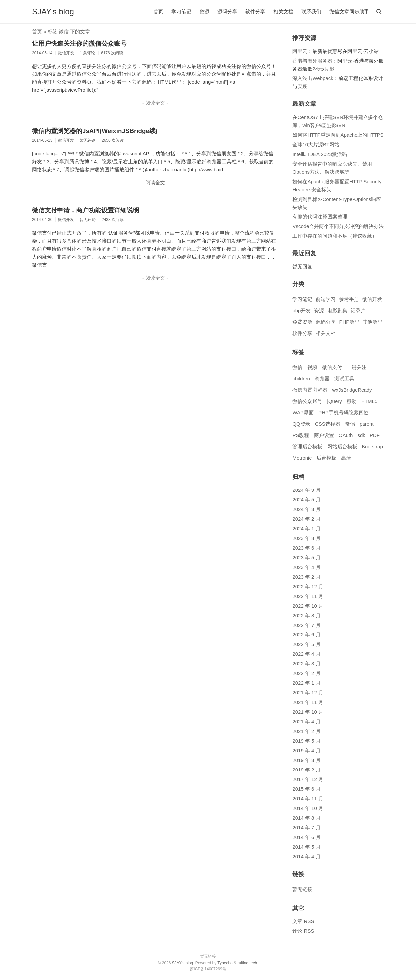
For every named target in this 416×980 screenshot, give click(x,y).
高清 (346, 458)
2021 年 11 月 (308, 702)
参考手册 (349, 299)
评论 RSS (303, 931)
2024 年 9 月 (306, 490)
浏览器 (322, 379)
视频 (312, 367)
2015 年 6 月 (306, 789)
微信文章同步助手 (349, 11)
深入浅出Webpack (313, 78)
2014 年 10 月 (308, 808)
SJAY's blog (53, 11)
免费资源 (302, 322)
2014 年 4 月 (306, 856)
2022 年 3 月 (306, 664)
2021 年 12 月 (308, 693)
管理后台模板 (307, 446)
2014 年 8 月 (306, 818)
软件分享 (255, 11)
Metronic (302, 458)
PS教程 (301, 435)
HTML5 (369, 401)
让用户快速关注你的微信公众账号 (79, 43)
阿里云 (300, 51)
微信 (297, 367)
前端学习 (326, 299)
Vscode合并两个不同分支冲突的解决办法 (338, 226)
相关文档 (283, 11)
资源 (204, 11)
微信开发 (372, 299)
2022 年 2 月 (306, 673)
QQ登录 (301, 424)
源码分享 (227, 11)
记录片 (358, 310)
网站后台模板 (342, 446)
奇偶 (350, 424)
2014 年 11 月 (308, 799)
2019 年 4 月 (306, 750)
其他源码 (372, 322)
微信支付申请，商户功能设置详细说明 (86, 210)
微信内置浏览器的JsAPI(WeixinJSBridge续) (95, 131)
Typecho (225, 963)
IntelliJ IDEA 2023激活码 (319, 154)
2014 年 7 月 (306, 828)
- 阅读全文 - (155, 103)
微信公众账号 (307, 401)
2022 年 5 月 (306, 644)
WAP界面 (303, 413)
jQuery (335, 401)
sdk (361, 435)
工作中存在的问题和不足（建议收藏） (335, 236)
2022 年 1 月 (306, 683)
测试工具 (344, 379)
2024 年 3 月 (306, 509)
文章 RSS (303, 921)
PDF (375, 435)
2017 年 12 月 (308, 779)
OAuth (346, 435)
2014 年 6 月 (306, 837)
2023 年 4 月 (306, 567)
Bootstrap (372, 446)
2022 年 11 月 (308, 596)
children (301, 379)
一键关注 (357, 367)
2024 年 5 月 (306, 500)
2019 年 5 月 (306, 741)
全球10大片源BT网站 (316, 144)
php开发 (302, 310)
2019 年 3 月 (306, 760)
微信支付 (332, 367)
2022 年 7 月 (306, 625)
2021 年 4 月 (306, 721)
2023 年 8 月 (306, 538)
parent (367, 424)
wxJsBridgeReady (352, 390)
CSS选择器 (328, 424)
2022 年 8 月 (306, 615)
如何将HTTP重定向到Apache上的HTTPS (338, 135)
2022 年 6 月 (306, 635)
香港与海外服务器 (312, 61)
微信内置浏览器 (310, 390)
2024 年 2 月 (306, 519)
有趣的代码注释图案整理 (320, 217)
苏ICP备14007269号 (208, 969)
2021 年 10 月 (308, 712)
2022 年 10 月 (308, 606)
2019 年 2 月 (306, 770)
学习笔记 (181, 11)
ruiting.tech (247, 963)
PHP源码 (349, 322)
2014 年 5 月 (306, 847)
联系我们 (311, 11)
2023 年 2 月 (306, 577)
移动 (352, 401)
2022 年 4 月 (306, 654)
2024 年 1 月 (306, 529)
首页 (158, 11)
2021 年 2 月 (306, 731)
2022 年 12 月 (308, 586)
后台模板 (326, 458)
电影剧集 (337, 310)
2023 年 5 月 (306, 558)
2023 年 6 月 (306, 548)
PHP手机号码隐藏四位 (343, 413)
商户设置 (324, 435)
